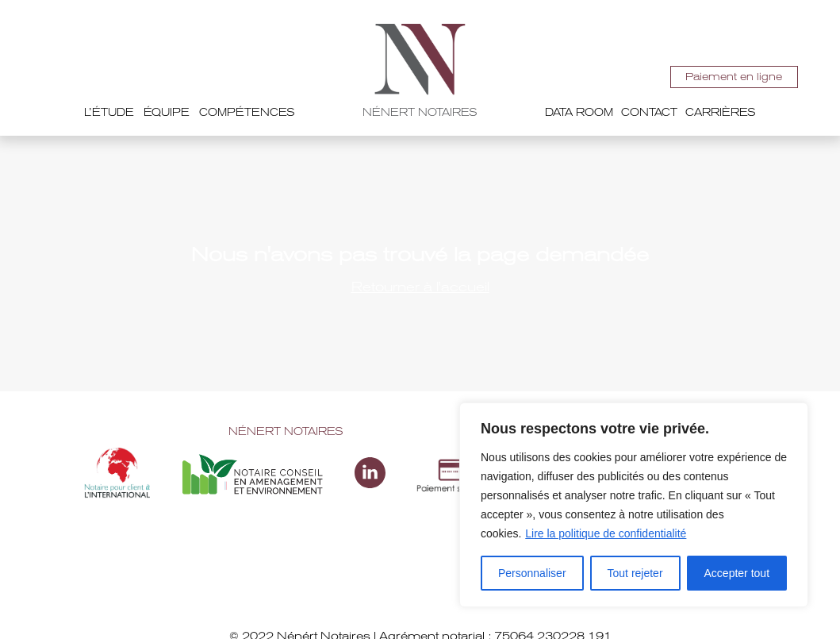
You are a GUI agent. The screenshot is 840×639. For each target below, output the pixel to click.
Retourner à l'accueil (420, 287)
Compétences (247, 112)
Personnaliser (532, 573)
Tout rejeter (635, 573)
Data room (579, 112)
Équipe (167, 112)
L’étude (109, 112)
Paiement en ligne (732, 77)
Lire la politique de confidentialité (606, 533)
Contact (649, 112)
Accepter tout (737, 573)
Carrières (721, 112)
